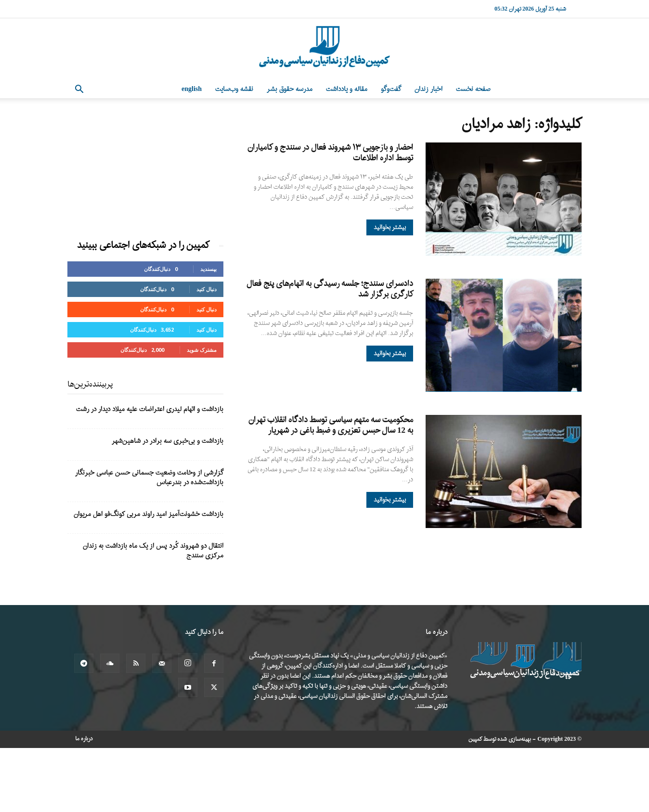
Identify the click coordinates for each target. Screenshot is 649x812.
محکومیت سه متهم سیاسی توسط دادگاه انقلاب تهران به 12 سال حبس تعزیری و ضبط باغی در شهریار (331, 425)
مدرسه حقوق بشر (290, 89)
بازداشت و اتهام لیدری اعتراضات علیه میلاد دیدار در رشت (150, 409)
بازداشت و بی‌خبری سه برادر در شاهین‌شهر (168, 441)
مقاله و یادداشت (347, 89)
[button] (79, 90)
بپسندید (208, 269)
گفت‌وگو (391, 89)
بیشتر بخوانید (390, 227)
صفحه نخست (473, 89)
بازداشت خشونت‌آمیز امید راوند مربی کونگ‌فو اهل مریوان (149, 514)
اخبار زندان (428, 89)
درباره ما (84, 739)
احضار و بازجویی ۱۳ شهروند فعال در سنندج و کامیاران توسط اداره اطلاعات (330, 153)
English (192, 89)
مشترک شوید (202, 350)
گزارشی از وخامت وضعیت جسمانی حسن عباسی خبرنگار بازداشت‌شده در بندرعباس (149, 478)
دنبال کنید (207, 289)
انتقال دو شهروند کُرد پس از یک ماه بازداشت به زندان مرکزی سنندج (153, 551)
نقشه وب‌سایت (234, 89)
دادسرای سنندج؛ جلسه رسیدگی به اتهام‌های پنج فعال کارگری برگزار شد (330, 289)
